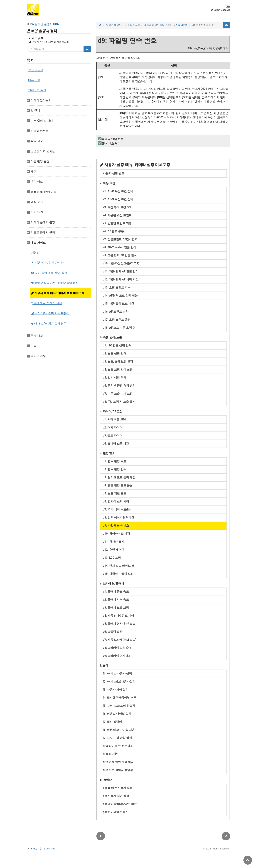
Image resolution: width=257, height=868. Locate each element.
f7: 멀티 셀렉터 (112, 722)
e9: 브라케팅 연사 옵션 (117, 656)
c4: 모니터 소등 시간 (116, 444)
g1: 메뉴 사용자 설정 (118, 788)
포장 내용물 (36, 70)
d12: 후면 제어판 (114, 550)
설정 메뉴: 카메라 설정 (46, 303)
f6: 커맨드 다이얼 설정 (117, 714)
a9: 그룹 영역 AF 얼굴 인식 (120, 255)
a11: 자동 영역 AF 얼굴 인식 (121, 271)
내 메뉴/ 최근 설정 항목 (49, 324)
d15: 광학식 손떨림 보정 (118, 574)
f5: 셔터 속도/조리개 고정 (119, 706)
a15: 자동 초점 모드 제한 (118, 304)
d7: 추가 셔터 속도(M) (117, 510)
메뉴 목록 (34, 80)
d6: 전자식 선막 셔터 (116, 501)
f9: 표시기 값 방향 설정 (117, 738)
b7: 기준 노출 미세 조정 (118, 394)
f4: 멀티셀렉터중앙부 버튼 (119, 698)
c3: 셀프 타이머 (113, 436)
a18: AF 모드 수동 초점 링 (119, 328)
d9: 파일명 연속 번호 (116, 526)
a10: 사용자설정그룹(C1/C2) (121, 263)
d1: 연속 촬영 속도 (114, 461)
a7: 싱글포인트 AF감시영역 (120, 239)
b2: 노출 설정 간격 (114, 353)
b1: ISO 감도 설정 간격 (117, 345)
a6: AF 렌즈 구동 (113, 231)
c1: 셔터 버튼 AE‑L (115, 419)
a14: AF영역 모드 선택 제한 (120, 296)
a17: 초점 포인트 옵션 (117, 320)
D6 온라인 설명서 (115, 25)
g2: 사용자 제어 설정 (116, 796)
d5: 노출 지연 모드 (114, 493)
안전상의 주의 (37, 90)
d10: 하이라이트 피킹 (116, 534)
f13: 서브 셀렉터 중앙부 (118, 770)
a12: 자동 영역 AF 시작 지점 (121, 279)
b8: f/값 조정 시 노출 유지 (119, 402)
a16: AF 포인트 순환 (116, 312)
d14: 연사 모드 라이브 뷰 (119, 566)
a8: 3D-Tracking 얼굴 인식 (119, 247)
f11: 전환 (110, 754)
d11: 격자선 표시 (114, 542)
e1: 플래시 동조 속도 (116, 592)
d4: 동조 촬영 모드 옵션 (118, 485)
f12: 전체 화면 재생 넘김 (118, 762)
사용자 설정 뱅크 (114, 173)
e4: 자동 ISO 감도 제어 (118, 616)
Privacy (33, 849)
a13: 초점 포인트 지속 (117, 288)
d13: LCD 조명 (112, 558)
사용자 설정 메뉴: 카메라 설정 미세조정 (58, 293)
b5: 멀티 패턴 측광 (114, 378)
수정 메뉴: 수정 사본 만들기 (50, 313)
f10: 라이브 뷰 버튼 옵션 (118, 746)
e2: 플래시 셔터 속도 (116, 600)
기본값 (35, 253)
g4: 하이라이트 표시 (116, 812)
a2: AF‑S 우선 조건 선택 (118, 199)
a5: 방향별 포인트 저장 (117, 223)
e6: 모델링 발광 (113, 632)
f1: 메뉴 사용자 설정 (117, 674)
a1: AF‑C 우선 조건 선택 (118, 191)
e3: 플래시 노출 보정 (116, 608)
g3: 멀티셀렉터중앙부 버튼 (120, 804)
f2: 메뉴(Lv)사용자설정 (119, 682)
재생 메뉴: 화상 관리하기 (49, 263)
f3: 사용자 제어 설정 (116, 690)
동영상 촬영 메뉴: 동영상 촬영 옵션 (55, 283)
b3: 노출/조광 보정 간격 (118, 362)
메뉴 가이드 (134, 25)
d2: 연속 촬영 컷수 (114, 469)
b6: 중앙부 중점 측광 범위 (119, 386)
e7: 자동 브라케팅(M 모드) (119, 640)
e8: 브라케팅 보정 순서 (117, 648)
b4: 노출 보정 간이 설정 (118, 370)
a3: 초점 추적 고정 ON (117, 207)
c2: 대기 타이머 (113, 427)
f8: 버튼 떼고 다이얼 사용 (119, 730)
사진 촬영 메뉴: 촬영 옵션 (49, 273)
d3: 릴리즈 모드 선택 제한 (119, 477)
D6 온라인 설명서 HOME (46, 24)
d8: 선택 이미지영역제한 (118, 518)
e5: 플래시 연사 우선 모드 (119, 624)
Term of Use (49, 849)
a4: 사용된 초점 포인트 (117, 215)
